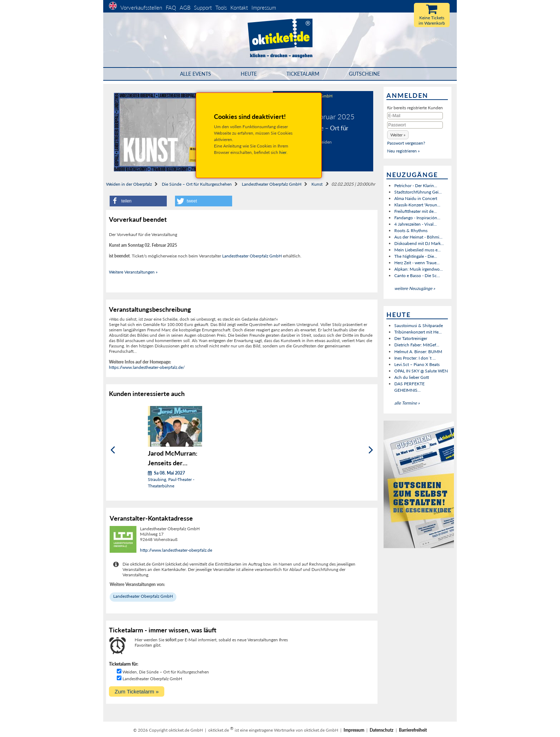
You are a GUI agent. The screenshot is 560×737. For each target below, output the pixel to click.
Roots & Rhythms (411, 230)
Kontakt (239, 7)
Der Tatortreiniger (411, 338)
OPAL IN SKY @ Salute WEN (421, 371)
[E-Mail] (415, 116)
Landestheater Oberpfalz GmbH (272, 184)
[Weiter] (371, 450)
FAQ (171, 7)
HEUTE (249, 74)
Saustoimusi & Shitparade (419, 325)
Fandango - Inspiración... (417, 218)
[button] (138, 201)
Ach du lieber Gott (412, 377)
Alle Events (196, 74)
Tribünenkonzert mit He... (418, 332)
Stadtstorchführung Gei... (418, 192)
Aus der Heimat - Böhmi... (418, 237)
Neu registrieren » (403, 151)
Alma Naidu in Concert (416, 198)
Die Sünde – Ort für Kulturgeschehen (197, 184)
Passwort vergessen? (406, 143)
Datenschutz (382, 730)
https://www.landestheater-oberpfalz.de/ (147, 367)
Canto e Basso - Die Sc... (417, 275)
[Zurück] (113, 450)
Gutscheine (364, 74)
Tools (221, 7)
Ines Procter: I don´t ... (415, 358)
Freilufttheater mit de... (416, 211)
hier (283, 152)
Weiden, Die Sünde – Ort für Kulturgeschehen (166, 672)
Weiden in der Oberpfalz (129, 184)
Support (203, 7)
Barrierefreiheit (413, 730)
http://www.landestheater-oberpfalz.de (176, 550)
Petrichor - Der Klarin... (416, 185)
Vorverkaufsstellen (141, 7)
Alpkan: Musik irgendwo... (419, 269)
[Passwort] (415, 125)
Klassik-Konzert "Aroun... (417, 205)
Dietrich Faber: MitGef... (417, 345)
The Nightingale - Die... (416, 256)
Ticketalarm (303, 74)
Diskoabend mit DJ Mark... (419, 243)
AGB (185, 7)
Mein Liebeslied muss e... (417, 250)
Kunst (317, 184)
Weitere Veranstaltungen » (133, 272)
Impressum (264, 7)
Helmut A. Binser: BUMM (418, 352)
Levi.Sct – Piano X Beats (417, 364)
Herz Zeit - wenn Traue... (417, 263)
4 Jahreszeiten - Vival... (416, 224)
